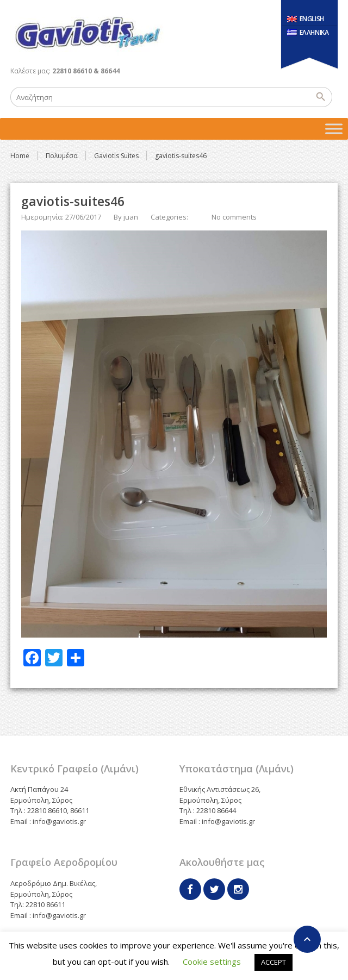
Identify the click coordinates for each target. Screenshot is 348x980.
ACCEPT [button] (274, 962)
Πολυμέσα (62, 156)
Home (20, 156)
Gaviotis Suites (116, 156)
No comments (234, 217)
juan (131, 217)
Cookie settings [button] (212, 962)
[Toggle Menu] (334, 129)
